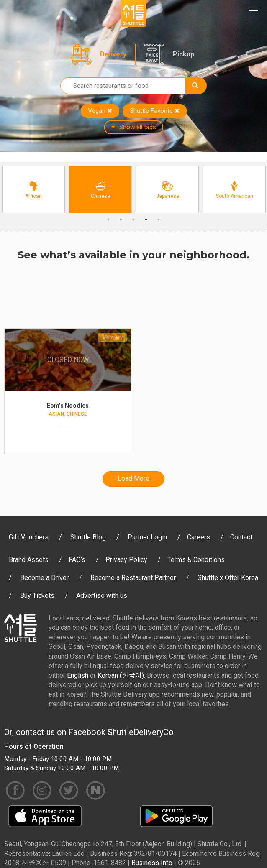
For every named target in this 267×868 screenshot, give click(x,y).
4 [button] (146, 220)
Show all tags (134, 127)
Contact (241, 537)
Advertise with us (102, 596)
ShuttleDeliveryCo (141, 732)
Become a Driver (44, 578)
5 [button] (159, 220)
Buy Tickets (37, 596)
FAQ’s (77, 560)
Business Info (152, 863)
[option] (33, 190)
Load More (133, 479)
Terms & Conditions (196, 560)
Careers (199, 537)
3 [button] (133, 220)
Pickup (184, 54)
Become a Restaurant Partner (133, 578)
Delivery (113, 54)
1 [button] (108, 220)
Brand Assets (29, 560)
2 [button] (121, 220)
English (78, 675)
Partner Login (147, 537)
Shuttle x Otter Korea (228, 578)
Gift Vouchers (29, 537)
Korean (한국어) (121, 675)
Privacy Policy (126, 560)
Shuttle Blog (88, 537)
